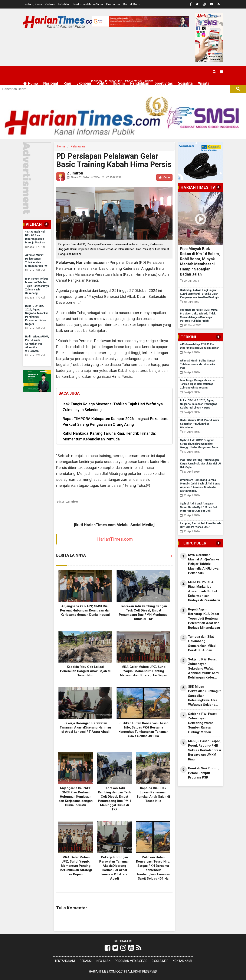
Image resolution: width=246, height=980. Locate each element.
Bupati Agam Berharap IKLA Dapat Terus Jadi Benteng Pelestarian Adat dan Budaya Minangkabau (204, 619)
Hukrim (119, 83)
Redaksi (50, 4)
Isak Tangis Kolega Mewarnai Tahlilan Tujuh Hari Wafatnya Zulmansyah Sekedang (37, 286)
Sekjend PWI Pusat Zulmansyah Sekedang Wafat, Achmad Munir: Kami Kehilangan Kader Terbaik (204, 669)
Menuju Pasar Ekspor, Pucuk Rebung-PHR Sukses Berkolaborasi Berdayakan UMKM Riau (204, 750)
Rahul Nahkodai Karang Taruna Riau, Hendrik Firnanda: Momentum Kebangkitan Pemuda (109, 436)
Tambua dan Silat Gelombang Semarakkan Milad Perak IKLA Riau (202, 643)
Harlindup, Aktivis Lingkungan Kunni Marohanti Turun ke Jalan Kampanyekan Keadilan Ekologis (199, 294)
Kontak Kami (132, 4)
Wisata (204, 83)
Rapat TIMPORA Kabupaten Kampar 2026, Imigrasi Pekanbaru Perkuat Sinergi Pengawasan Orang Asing (116, 421)
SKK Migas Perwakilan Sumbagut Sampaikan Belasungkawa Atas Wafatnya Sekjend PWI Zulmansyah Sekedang (204, 696)
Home (30, 84)
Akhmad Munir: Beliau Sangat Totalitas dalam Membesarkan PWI (198, 364)
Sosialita (185, 83)
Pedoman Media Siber (88, 4)
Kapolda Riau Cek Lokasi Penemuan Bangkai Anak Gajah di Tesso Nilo (85, 671)
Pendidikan (140, 83)
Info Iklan (64, 4)
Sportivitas (164, 83)
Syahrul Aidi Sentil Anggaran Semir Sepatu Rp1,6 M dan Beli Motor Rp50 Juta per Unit (199, 507)
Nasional (51, 83)
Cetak (164, 177)
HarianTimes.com (115, 539)
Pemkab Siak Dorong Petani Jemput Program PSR (204, 773)
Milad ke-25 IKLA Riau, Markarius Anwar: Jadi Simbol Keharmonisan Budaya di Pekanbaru (204, 591)
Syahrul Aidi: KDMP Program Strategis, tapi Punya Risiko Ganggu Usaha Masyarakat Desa (199, 444)
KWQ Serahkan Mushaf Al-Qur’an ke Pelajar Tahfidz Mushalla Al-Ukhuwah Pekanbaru (204, 564)
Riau (67, 83)
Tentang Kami (32, 4)
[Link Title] (107, 948)
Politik (102, 83)
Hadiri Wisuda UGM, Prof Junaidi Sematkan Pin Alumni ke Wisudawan (37, 344)
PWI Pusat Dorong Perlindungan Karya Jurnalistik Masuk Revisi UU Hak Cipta (200, 464)
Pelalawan (78, 146)
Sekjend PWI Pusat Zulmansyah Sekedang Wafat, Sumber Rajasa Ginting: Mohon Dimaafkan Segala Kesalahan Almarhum (204, 723)
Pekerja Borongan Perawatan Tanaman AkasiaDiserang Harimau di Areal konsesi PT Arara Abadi (85, 727)
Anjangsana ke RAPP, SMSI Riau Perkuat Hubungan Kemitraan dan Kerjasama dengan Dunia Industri (85, 610)
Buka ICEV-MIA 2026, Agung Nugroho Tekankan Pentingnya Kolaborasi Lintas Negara (199, 404)
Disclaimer (113, 4)
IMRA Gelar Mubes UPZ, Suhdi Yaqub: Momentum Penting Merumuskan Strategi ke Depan (144, 671)
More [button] (48, 94)
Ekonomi (84, 83)
